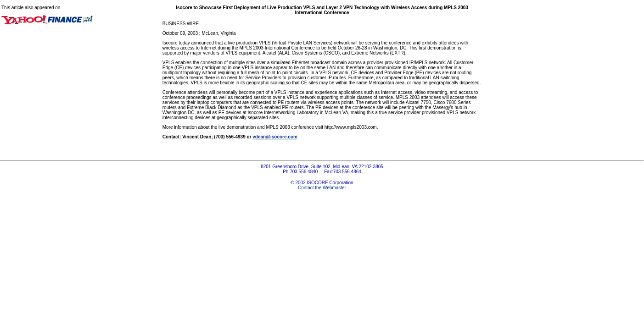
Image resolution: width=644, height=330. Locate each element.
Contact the (322, 188)
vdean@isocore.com (275, 137)
